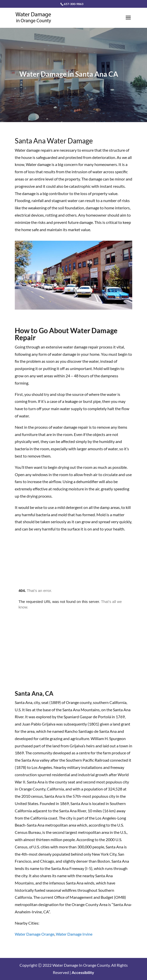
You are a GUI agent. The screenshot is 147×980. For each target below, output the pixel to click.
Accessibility (83, 972)
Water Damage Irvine (74, 934)
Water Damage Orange (35, 934)
